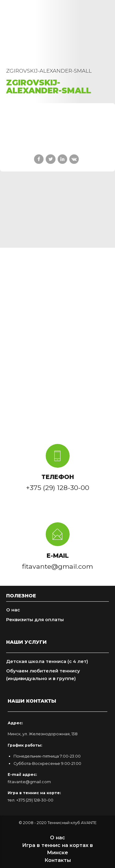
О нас (13, 610)
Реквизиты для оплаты (35, 620)
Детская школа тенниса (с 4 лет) (47, 661)
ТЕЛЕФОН (58, 477)
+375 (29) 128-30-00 (35, 800)
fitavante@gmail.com (29, 782)
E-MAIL (58, 556)
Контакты (58, 860)
